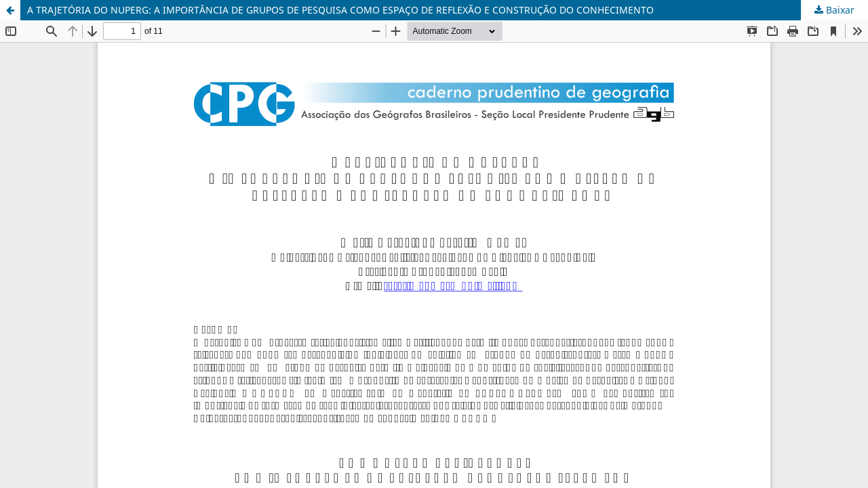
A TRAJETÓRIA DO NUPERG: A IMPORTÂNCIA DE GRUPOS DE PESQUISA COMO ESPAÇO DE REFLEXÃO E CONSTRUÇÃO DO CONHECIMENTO (340, 10)
